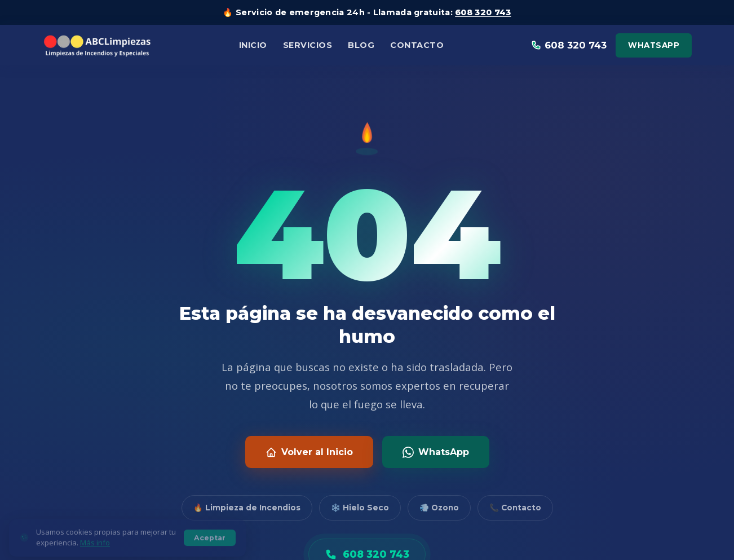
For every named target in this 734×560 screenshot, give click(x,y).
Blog (361, 45)
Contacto (417, 45)
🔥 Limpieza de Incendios (247, 508)
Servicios (308, 45)
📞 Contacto (515, 508)
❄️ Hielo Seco (360, 508)
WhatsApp (654, 45)
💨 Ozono (439, 508)
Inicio (253, 45)
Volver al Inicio (309, 452)
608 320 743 (483, 12)
